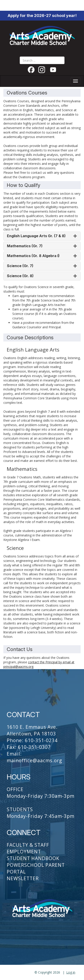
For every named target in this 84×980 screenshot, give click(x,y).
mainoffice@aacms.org (34, 760)
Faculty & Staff (28, 845)
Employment (24, 852)
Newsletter (23, 878)
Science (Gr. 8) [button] (42, 276)
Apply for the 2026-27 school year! (42, 16)
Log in (71, 972)
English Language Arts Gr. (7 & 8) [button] (42, 236)
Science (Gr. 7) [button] (42, 266)
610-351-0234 (41, 740)
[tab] (42, 236)
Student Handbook (33, 858)
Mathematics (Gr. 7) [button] (42, 246)
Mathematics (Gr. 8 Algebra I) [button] (42, 256)
